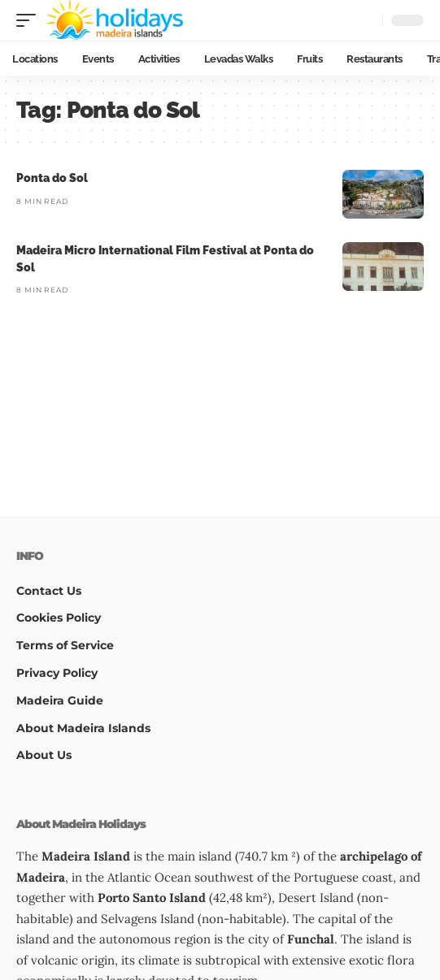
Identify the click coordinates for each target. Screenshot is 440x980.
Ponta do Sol (52, 178)
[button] (30, 20)
